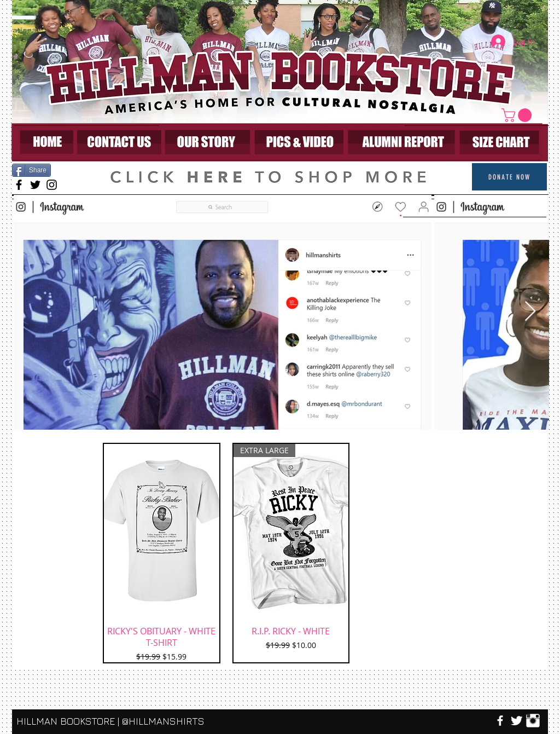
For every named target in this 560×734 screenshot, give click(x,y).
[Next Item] (530, 312)
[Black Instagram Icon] (52, 185)
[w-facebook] (500, 721)
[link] (518, 115)
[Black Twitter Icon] (35, 185)
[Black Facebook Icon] (19, 185)
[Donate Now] (509, 177)
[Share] (31, 170)
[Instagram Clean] (533, 721)
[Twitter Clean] (517, 721)
